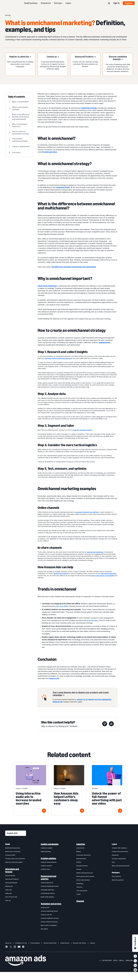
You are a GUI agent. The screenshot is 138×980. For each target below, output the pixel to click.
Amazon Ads (54, 678)
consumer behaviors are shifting (87, 512)
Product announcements (120, 851)
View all (8, 900)
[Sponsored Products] (85, 57)
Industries (81, 844)
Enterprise (46, 3)
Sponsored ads (10, 875)
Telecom (79, 887)
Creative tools (45, 869)
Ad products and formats (12, 870)
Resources (115, 855)
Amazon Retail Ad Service (49, 922)
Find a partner (116, 876)
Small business (31, 3)
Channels (80, 901)
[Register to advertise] (20, 57)
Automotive (80, 848)
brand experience (50, 152)
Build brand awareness (13, 848)
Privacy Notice (35, 943)
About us (8, 943)
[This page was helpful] (111, 724)
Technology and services (51, 904)
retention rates (93, 620)
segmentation (104, 342)
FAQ (113, 862)
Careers (93, 943)
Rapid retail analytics (48, 897)
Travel (78, 894)
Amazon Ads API (46, 915)
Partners (58, 3)
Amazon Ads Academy (119, 848)
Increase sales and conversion (15, 859)
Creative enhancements (49, 862)
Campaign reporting (47, 890)
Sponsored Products (61, 573)
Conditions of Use (21, 943)
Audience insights (47, 848)
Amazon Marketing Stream (50, 886)
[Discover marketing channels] (118, 58)
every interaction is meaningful (103, 576)
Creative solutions (48, 858)
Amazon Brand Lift (47, 883)
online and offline (62, 606)
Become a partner (118, 880)
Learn (68, 3)
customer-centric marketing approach (58, 358)
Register (129, 3)
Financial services (82, 866)
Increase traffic (10, 855)
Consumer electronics (84, 855)
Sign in (116, 3)
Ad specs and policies (119, 859)
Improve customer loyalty (14, 862)
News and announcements (121, 866)
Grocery (79, 869)
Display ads (9, 886)
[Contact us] (53, 57)
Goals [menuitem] (8, 844)
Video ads (8, 890)
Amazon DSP (45, 907)
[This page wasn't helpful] (105, 724)
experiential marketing (95, 552)
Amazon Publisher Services (50, 918)
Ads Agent (44, 929)
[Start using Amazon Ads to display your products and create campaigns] (84, 694)
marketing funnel (63, 187)
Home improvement (83, 880)
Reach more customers (13, 851)
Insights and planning (50, 844)
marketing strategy (89, 108)
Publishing (80, 883)
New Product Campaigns (49, 925)
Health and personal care (85, 873)
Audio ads (8, 893)
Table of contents (16, 97)
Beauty (79, 851)
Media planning (46, 851)
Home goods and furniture (85, 876)
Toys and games (82, 891)
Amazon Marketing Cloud (49, 911)
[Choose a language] (16, 833)
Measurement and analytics (49, 878)
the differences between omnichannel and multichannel (74, 267)
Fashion (79, 862)
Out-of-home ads (11, 897)
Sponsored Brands (11, 883)
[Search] (109, 3)
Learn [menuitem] (114, 844)
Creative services (46, 866)
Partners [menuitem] (116, 873)
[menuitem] (16, 886)
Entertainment (81, 859)
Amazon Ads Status (80, 943)
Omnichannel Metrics (48, 893)
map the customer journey (83, 430)
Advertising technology (47, 286)
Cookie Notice (65, 943)
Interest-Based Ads (50, 943)
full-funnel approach (109, 573)
